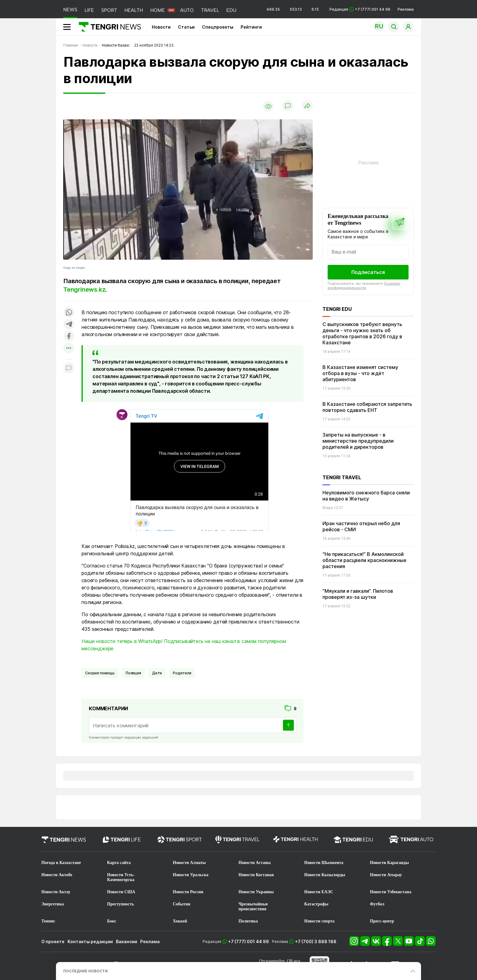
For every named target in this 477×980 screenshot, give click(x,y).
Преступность (121, 904)
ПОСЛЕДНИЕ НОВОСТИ (85, 971)
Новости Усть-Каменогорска (121, 877)
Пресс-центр (382, 921)
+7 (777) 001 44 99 (249, 941)
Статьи (186, 27)
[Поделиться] (307, 106)
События (182, 904)
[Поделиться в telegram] (69, 325)
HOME (158, 10)
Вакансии (127, 941)
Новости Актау (56, 892)
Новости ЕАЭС (319, 892)
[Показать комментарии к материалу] (69, 369)
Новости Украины (256, 892)
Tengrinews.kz (84, 290)
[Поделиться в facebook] (69, 337)
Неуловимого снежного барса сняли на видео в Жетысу (366, 496)
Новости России (188, 892)
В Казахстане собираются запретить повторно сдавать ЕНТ (367, 407)
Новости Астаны (255, 863)
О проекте (53, 941)
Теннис (48, 921)
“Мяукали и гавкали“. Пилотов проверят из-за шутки (358, 594)
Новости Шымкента (324, 863)
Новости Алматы (189, 863)
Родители (182, 673)
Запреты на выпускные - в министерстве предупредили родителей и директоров (358, 441)
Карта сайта (119, 863)
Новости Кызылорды (325, 875)
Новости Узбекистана (391, 892)
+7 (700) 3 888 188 (316, 941)
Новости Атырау (386, 875)
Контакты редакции (90, 941)
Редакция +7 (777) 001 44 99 (360, 9)
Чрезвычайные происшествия (253, 906)
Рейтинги (251, 27)
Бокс (112, 921)
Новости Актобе (57, 875)
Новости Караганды (389, 863)
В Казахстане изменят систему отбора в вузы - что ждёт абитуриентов (360, 373)
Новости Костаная (256, 875)
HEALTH (134, 10)
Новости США (121, 892)
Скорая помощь (100, 673)
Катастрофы (316, 904)
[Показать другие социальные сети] (69, 348)
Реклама (406, 9)
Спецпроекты (218, 27)
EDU (231, 10)
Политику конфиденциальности (364, 286)
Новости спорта (319, 921)
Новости (161, 27)
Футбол (377, 904)
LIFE (89, 10)
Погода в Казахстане (61, 863)
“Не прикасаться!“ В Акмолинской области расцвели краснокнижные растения (364, 560)
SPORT (109, 10)
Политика (248, 921)
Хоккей (180, 921)
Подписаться (368, 272)
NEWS (70, 10)
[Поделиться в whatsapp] (69, 313)
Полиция (133, 673)
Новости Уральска (191, 875)
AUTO (187, 10)
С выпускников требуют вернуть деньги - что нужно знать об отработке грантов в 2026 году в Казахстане (362, 333)
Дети (157, 673)
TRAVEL (210, 10)
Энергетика (53, 904)
